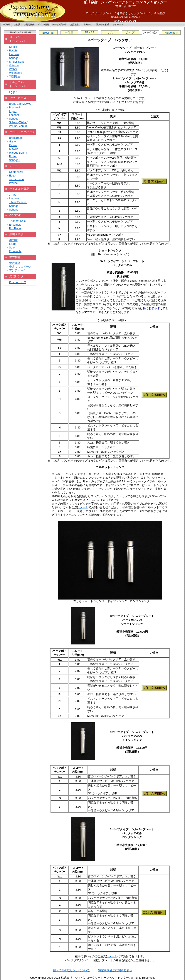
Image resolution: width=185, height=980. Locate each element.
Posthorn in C (18, 282)
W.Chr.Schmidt (18, 126)
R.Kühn (14, 51)
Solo (12, 248)
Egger (13, 92)
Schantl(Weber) (19, 122)
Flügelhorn (171, 33)
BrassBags (16, 138)
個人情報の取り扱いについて (71, 970)
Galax (13, 141)
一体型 (69, 32)
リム (110, 32)
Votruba (14, 65)
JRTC (13, 195)
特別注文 (15, 76)
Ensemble (15, 225)
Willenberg (16, 73)
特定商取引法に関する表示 (115, 970)
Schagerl (15, 58)
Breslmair (15, 107)
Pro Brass (15, 228)
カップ (130, 32)
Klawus (14, 149)
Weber (13, 69)
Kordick (14, 47)
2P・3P (90, 32)
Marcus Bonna (18, 153)
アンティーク (18, 270)
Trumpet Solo (17, 221)
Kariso (13, 145)
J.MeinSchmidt (18, 202)
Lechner (14, 54)
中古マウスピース (20, 267)
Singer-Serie (17, 62)
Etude (13, 244)
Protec (13, 156)
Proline (13, 183)
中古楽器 (15, 263)
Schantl (14, 210)
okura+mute (17, 179)
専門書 (13, 240)
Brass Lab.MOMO (20, 104)
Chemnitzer (16, 172)
